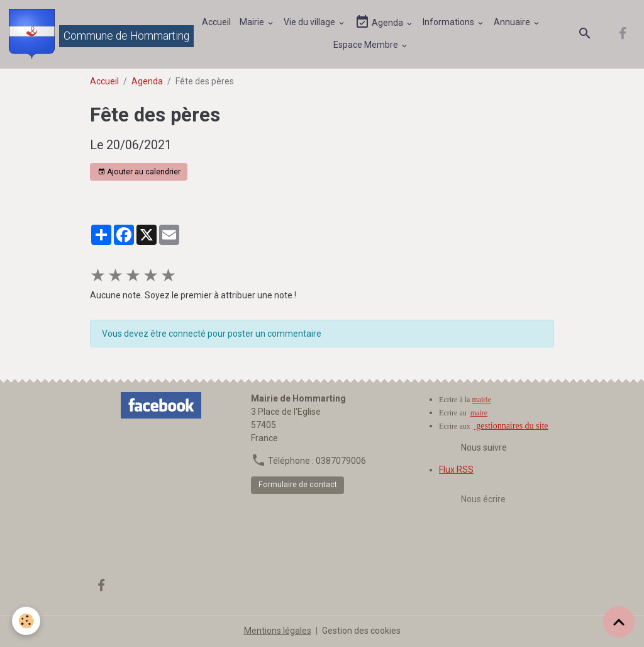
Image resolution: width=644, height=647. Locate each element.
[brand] (91, 34)
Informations (449, 22)
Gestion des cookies (361, 631)
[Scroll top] (619, 622)
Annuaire (513, 22)
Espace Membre (367, 45)
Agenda (380, 22)
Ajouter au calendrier (139, 172)
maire (479, 413)
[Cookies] (27, 621)
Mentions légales (278, 631)
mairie (481, 400)
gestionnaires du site (511, 426)
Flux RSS (456, 470)
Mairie (253, 22)
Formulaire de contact (298, 485)
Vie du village (310, 22)
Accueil (216, 22)
